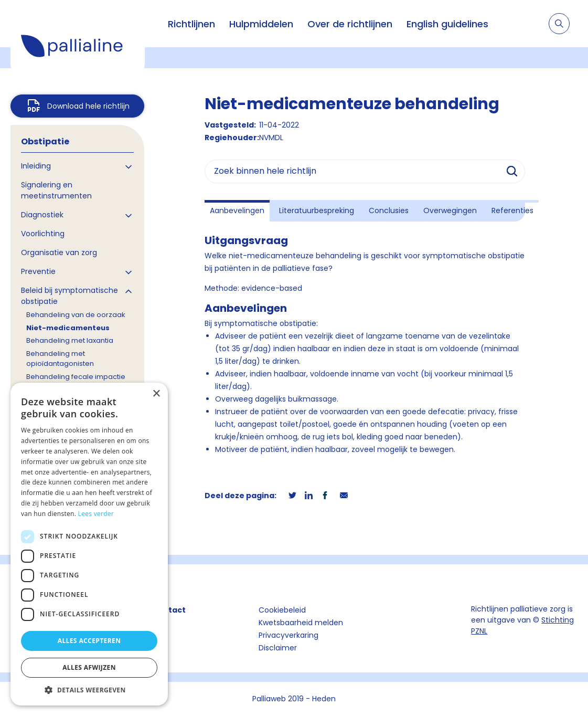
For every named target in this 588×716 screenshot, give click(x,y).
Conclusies (389, 210)
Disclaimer (278, 648)
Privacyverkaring (288, 635)
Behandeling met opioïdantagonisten (60, 359)
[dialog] (89, 544)
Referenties (512, 210)
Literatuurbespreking (317, 210)
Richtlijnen (191, 24)
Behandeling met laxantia (70, 340)
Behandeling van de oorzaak (76, 315)
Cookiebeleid (282, 610)
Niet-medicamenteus (68, 328)
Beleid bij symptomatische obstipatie (70, 296)
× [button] (156, 394)
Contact (169, 610)
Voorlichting (43, 234)
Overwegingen (450, 210)
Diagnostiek (42, 215)
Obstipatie (45, 141)
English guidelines (447, 24)
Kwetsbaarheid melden (301, 623)
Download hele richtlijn (88, 106)
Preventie (38, 271)
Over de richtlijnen (350, 24)
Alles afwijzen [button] (89, 667)
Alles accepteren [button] (89, 641)
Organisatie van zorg (59, 252)
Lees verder (96, 514)
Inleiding (36, 166)
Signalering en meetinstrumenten (56, 190)
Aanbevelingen (237, 210)
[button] (89, 690)
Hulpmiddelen (261, 24)
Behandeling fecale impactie (76, 377)
